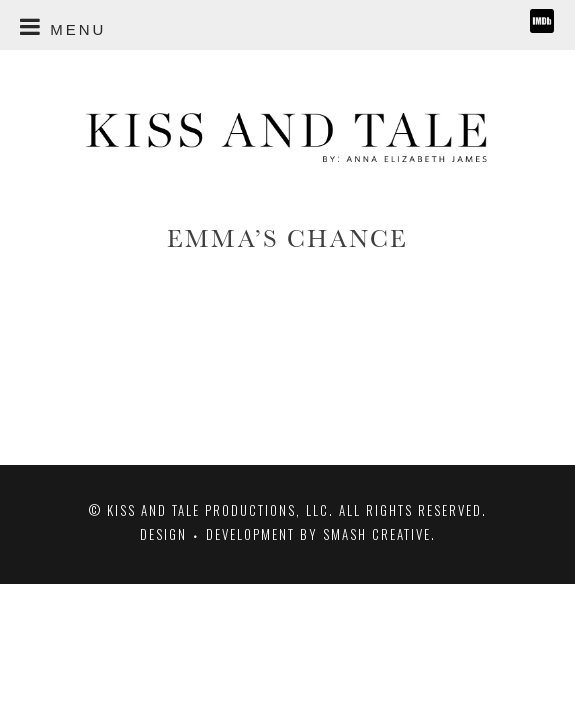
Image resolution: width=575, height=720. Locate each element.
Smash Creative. (379, 534)
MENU (63, 24)
